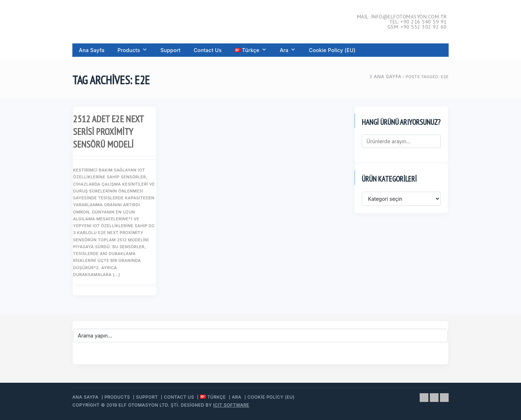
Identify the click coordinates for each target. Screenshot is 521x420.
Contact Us (207, 50)
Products (133, 50)
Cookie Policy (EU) (332, 50)
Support (170, 50)
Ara (288, 50)
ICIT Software (231, 405)
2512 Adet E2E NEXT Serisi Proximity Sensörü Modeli (108, 131)
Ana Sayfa (92, 50)
